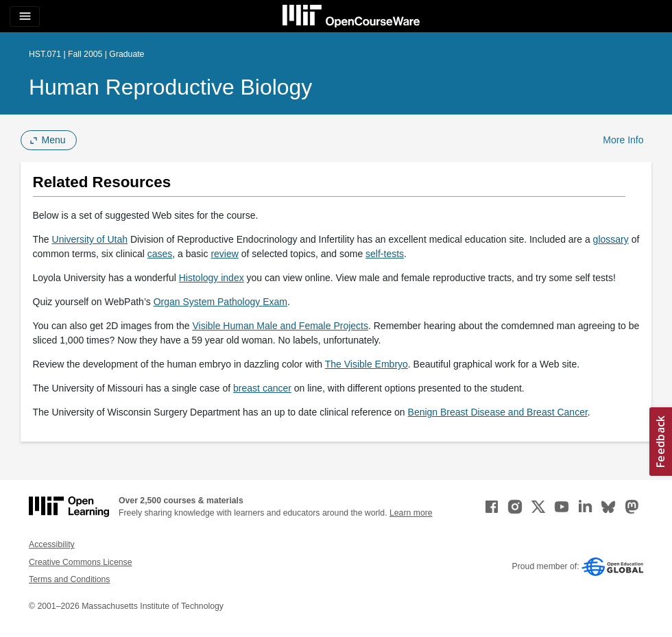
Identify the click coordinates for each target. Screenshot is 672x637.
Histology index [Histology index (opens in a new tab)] (212, 278)
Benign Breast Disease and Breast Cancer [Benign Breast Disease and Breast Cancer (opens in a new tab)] (498, 412)
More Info (623, 140)
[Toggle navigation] (25, 16)
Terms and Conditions (69, 579)
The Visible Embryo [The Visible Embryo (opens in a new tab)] (367, 364)
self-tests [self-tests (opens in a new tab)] (385, 254)
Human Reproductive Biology (170, 87)
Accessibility (52, 544)
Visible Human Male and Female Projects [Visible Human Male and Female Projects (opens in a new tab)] (280, 326)
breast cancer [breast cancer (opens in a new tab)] (262, 388)
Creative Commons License (80, 562)
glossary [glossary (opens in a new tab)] (611, 239)
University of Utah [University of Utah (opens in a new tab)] (90, 239)
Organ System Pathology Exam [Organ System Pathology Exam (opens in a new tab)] (220, 302)
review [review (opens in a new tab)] (224, 254)
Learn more (411, 513)
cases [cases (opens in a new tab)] (160, 254)
